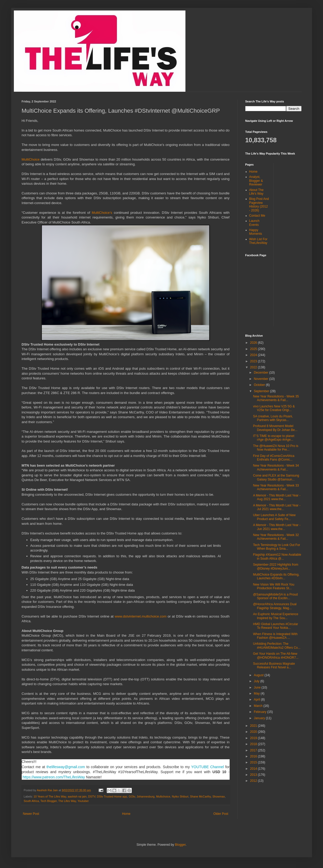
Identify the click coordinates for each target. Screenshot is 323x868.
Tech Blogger (49, 801)
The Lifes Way (67, 801)
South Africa (31, 801)
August (259, 675)
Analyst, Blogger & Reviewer (256, 181)
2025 (254, 349)
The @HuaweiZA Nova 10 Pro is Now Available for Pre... (276, 448)
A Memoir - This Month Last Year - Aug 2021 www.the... (277, 497)
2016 (254, 756)
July (257, 681)
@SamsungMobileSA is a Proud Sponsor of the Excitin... (275, 596)
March (259, 706)
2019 (254, 738)
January (260, 718)
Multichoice (163, 796)
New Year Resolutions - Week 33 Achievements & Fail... (276, 487)
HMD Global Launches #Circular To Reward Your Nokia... (275, 626)
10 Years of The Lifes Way (50, 796)
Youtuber (83, 801)
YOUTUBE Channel (208, 767)
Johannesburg (145, 796)
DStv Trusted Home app (112, 796)
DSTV (92, 796)
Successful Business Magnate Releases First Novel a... (274, 665)
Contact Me (257, 216)
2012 (254, 781)
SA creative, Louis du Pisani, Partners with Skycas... (273, 418)
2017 (254, 750)
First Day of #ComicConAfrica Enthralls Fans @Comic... (274, 458)
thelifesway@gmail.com (66, 767)
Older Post (221, 814)
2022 (254, 367)
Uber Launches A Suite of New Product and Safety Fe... (274, 517)
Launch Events (254, 223)
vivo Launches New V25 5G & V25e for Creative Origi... (274, 408)
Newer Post (31, 814)
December (261, 373)
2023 (254, 361)
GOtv (132, 796)
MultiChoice (31, 159)
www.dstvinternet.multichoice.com (141, 616)
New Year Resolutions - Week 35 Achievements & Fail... (276, 398)
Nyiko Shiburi (180, 796)
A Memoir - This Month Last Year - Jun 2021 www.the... (277, 527)
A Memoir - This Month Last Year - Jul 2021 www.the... (277, 507)
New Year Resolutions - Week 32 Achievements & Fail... (276, 537)
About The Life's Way (256, 192)
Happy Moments (256, 232)
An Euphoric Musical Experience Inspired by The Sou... (276, 616)
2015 (254, 762)
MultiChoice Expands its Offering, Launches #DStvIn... (276, 576)
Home (126, 814)
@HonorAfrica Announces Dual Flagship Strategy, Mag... (275, 606)
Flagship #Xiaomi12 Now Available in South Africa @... (277, 556)
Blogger (180, 845)
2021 (254, 726)
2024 (254, 355)
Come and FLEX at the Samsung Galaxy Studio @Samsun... (276, 477)
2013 (254, 775)
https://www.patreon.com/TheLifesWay (54, 777)
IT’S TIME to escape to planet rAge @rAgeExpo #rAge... (274, 438)
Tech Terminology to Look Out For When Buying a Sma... (276, 547)
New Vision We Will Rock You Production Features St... (274, 586)
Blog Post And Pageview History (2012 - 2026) (259, 204)
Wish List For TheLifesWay (258, 241)
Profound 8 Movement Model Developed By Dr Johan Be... (275, 428)
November (261, 379)
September (262, 391)
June (257, 687)
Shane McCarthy (201, 796)
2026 (254, 343)
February (260, 712)
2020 (254, 732)
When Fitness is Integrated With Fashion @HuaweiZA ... (275, 636)
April (257, 700)
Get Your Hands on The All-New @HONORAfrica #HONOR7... (276, 656)
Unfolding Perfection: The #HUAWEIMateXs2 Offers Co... (277, 646)
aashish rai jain (77, 796)
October (260, 385)
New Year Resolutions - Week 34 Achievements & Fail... (276, 467)
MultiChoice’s (103, 213)
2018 (254, 744)
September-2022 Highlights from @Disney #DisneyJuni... (276, 566)
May (257, 694)
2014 (254, 769)
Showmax (219, 796)
